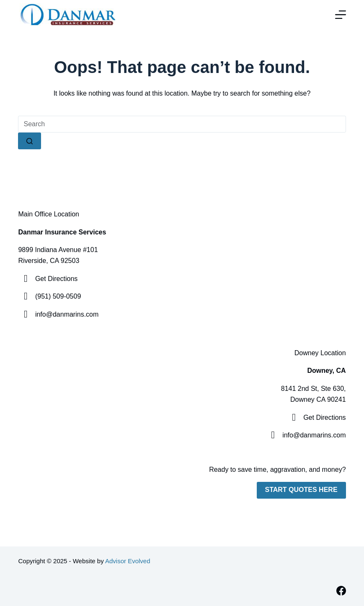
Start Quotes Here (301, 490)
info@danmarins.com (67, 314)
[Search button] (30, 141)
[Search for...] (182, 124)
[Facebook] (341, 591)
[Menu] (341, 15)
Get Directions (56, 279)
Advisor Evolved (128, 561)
